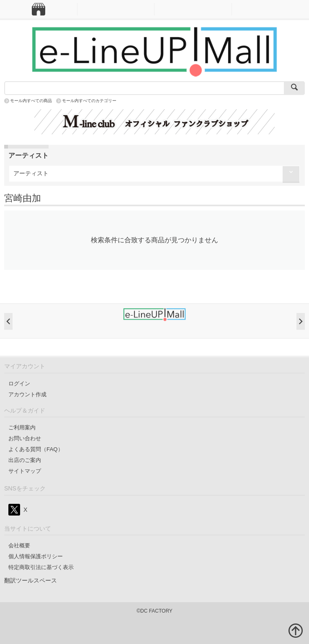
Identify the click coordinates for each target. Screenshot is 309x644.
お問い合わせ (25, 438)
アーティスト (31, 173)
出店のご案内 (25, 460)
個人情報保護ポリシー (36, 556)
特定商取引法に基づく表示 (41, 567)
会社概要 (19, 545)
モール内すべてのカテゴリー (89, 101)
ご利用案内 (22, 427)
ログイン (19, 384)
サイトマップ (25, 471)
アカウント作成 (27, 394)
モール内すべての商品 (31, 101)
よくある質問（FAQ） (36, 449)
